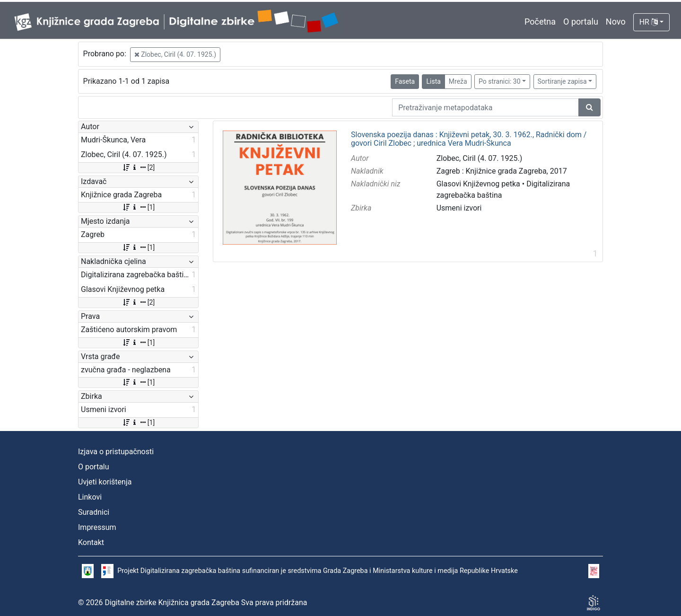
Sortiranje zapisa (562, 81)
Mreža (458, 81)
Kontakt (91, 542)
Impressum (97, 527)
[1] (138, 207)
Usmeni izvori (459, 208)
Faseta (405, 81)
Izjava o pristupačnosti (116, 452)
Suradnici (94, 512)
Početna (540, 22)
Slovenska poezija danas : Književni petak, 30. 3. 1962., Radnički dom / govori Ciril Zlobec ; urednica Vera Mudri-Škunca (469, 139)
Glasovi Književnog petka (478, 184)
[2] (138, 167)
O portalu (581, 22)
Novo (616, 22)
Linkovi (90, 497)
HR (649, 22)
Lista (433, 81)
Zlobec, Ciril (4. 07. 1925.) (175, 54)
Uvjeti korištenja (105, 482)
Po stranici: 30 (500, 81)
